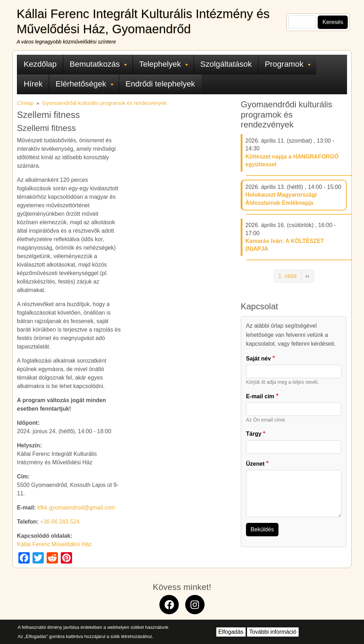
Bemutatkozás (98, 64)
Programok (288, 64)
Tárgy (254, 434)
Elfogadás (231, 632)
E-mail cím (260, 396)
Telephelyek (164, 64)
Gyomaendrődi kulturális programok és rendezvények (104, 103)
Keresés (333, 22)
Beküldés (262, 529)
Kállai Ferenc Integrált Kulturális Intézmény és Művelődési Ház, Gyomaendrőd (143, 21)
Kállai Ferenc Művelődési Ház (54, 544)
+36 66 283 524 (60, 522)
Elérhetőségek (84, 84)
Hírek (33, 84)
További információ (273, 632)
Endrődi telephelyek (160, 84)
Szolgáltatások (226, 64)
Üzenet (255, 464)
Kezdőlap (40, 64)
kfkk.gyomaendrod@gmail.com (76, 508)
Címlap (25, 103)
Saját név (258, 359)
